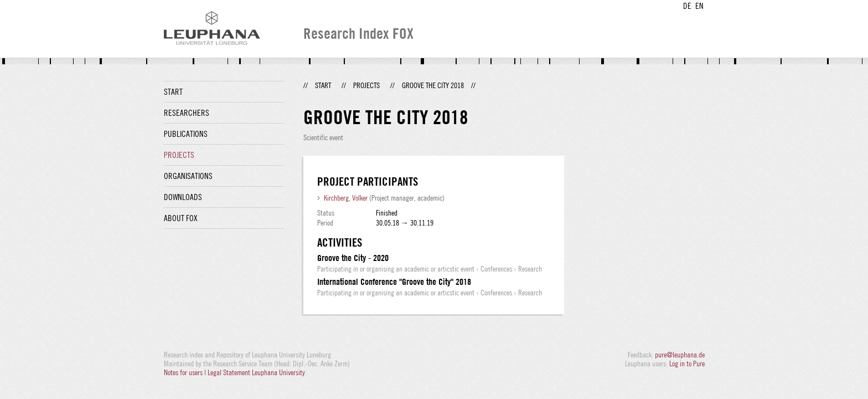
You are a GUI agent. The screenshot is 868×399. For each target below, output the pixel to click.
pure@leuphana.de (680, 355)
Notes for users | (186, 372)
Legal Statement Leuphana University (256, 372)
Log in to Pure (687, 364)
